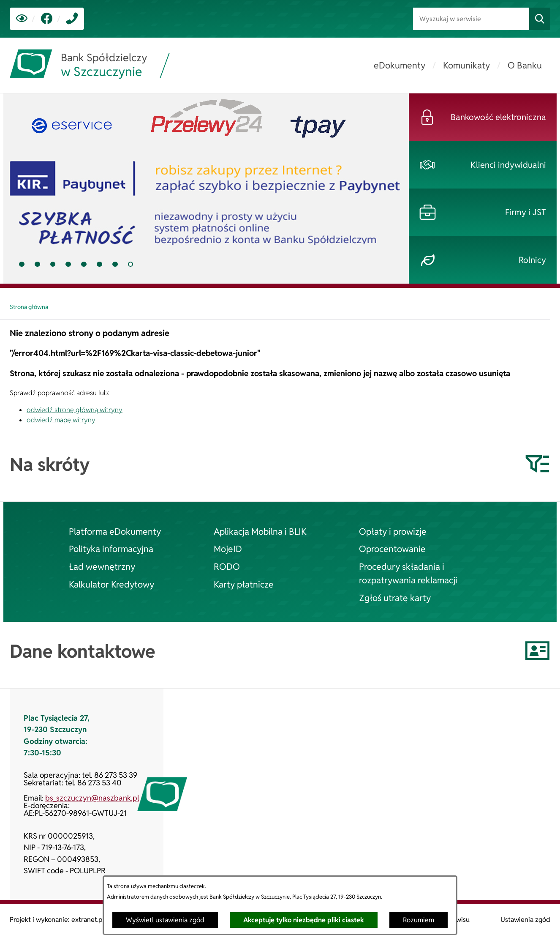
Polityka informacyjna (111, 549)
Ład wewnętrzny (102, 566)
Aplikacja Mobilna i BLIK (260, 531)
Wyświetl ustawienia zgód (165, 920)
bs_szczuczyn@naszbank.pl (92, 798)
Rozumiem (419, 920)
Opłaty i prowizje (393, 531)
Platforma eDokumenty (115, 531)
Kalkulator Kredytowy (111, 584)
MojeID (228, 549)
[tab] (206, 189)
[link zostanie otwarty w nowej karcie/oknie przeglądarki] (47, 19)
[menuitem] (400, 66)
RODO (227, 566)
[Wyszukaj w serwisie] (471, 19)
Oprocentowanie (392, 549)
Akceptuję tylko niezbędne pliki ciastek (304, 920)
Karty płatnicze (244, 584)
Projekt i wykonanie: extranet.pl (57, 920)
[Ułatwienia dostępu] (22, 19)
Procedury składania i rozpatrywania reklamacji (408, 573)
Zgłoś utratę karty (395, 598)
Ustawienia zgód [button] (525, 920)
